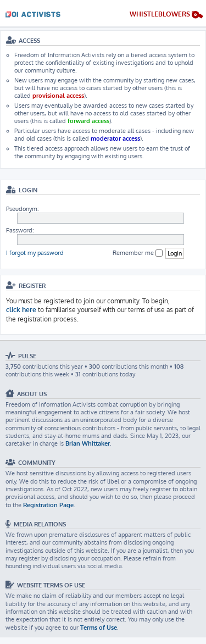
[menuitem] (166, 16)
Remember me (138, 253)
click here (21, 310)
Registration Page (48, 505)
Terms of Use (99, 628)
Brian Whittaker (88, 443)
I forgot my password (35, 253)
